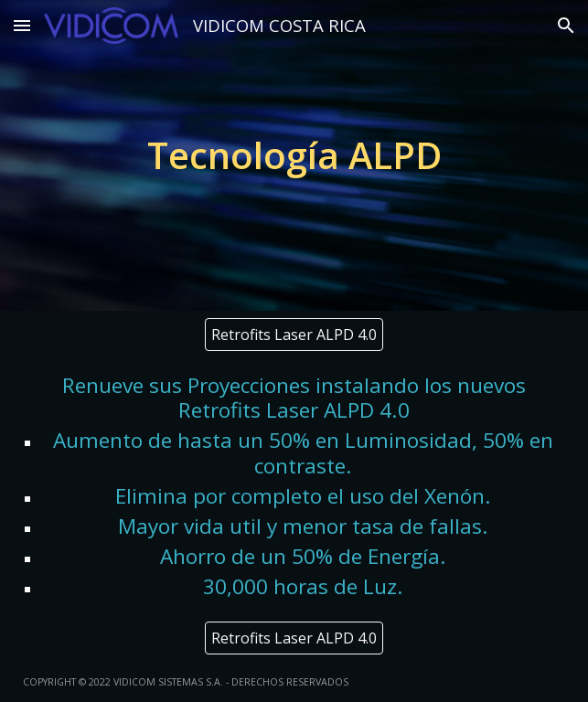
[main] (294, 155)
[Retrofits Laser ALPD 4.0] (294, 335)
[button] (22, 25)
